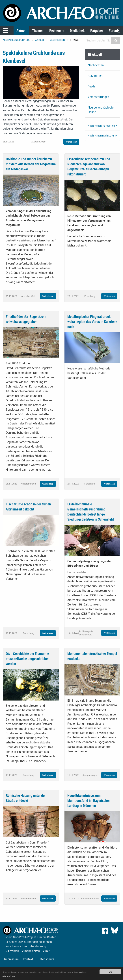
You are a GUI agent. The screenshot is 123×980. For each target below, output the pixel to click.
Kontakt (28, 959)
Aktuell (21, 31)
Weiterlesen (71, 142)
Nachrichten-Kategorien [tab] (101, 126)
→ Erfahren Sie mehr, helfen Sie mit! (27, 951)
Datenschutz (46, 959)
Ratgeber (97, 31)
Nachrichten (57, 40)
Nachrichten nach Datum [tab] (102, 136)
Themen (38, 31)
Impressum (11, 959)
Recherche (57, 31)
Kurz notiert (95, 76)
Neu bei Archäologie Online (101, 110)
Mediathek (77, 31)
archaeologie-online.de (16, 40)
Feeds (92, 86)
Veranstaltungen (98, 97)
